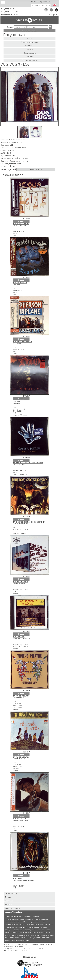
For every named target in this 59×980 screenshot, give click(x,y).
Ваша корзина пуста (41, 5)
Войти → (35, 2)
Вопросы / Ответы (12, 908)
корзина (45, 2)
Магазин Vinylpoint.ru (13, 912)
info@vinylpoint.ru (9, 14)
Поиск (10, 27)
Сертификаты (30, 53)
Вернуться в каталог (30, 42)
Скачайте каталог (30, 31)
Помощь (30, 57)
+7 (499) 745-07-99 (10, 8)
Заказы (29, 49)
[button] (56, 70)
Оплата (8, 897)
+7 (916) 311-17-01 (10, 11)
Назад (29, 38)
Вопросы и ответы (30, 60)
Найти (50, 27)
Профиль (29, 46)
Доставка (9, 901)
